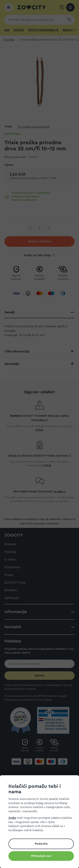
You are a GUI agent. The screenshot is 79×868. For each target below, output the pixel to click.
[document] (41, 822)
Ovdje (12, 818)
